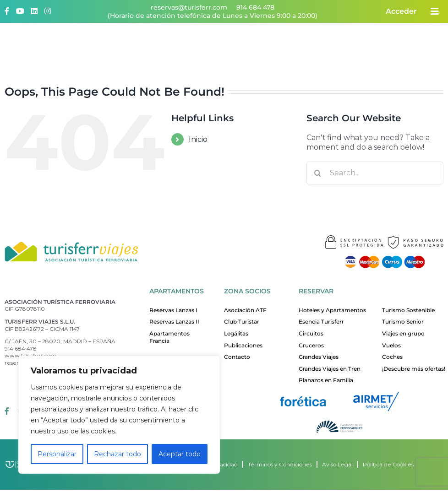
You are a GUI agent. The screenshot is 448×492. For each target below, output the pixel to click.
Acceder (401, 11)
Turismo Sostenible (408, 310)
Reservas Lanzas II (174, 322)
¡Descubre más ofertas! (414, 369)
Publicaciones (243, 345)
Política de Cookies (388, 464)
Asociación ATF (245, 310)
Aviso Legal (337, 464)
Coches (392, 357)
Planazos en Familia (326, 380)
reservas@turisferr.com (189, 7)
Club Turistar (242, 322)
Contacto (237, 357)
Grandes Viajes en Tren (330, 369)
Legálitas (236, 333)
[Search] (318, 173)
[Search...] (375, 173)
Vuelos (391, 345)
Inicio (198, 139)
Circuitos (311, 333)
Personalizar (57, 454)
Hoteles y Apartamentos (332, 310)
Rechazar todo (117, 454)
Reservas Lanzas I (173, 310)
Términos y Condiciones (280, 464)
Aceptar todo (180, 454)
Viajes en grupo (403, 333)
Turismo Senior (403, 322)
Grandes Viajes (319, 357)
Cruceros (311, 345)
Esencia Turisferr (321, 322)
